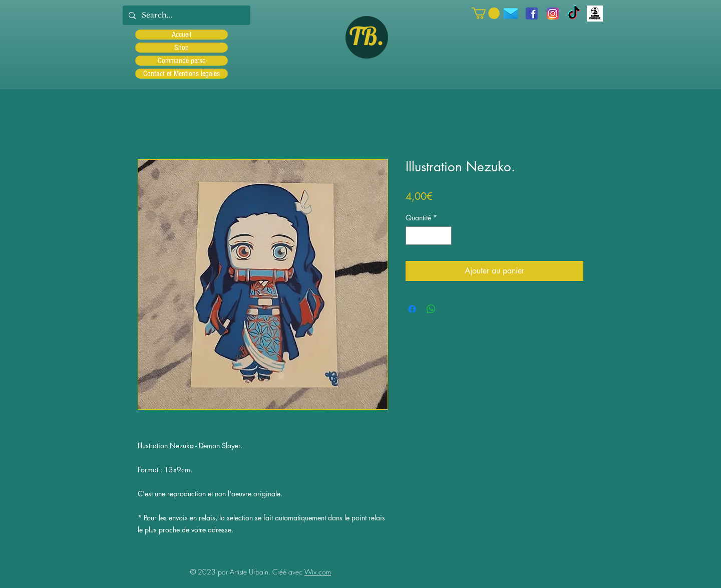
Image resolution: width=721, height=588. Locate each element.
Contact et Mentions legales (182, 74)
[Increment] (444, 236)
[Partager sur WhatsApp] (431, 309)
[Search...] (186, 15)
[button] (486, 13)
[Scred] (595, 14)
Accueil (182, 35)
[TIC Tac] (574, 14)
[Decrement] (413, 236)
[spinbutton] (429, 236)
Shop (182, 48)
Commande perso (182, 61)
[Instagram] (553, 14)
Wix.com (318, 572)
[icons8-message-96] (511, 14)
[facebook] (532, 14)
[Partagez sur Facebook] (412, 309)
